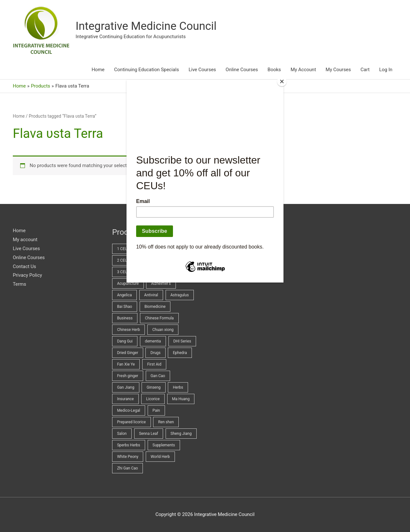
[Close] (282, 81)
